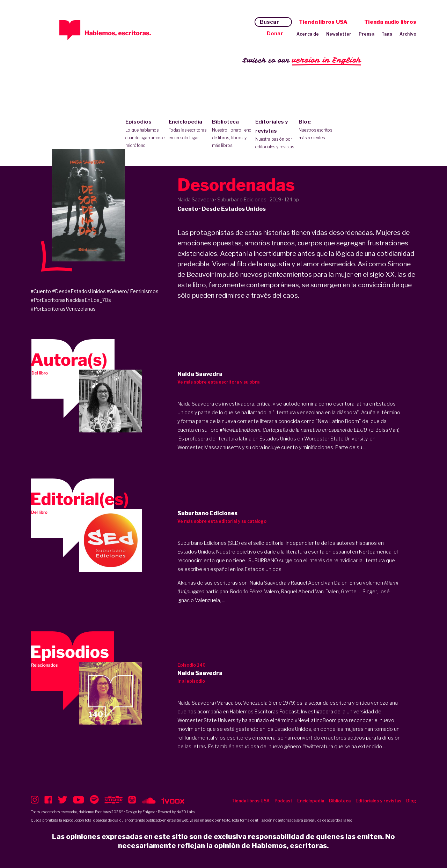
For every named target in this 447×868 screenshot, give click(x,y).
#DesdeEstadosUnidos (79, 291)
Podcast (283, 801)
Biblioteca (232, 134)
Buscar (269, 22)
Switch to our (302, 61)
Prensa (367, 34)
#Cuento (41, 291)
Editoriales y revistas (275, 135)
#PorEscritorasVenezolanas (63, 309)
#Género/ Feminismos (133, 291)
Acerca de (308, 34)
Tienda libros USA (323, 22)
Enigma (149, 812)
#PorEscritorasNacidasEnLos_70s (71, 300)
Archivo (408, 34)
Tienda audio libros (390, 22)
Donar (275, 34)
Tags (387, 34)
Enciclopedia (189, 130)
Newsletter (339, 34)
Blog (319, 130)
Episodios (145, 134)
